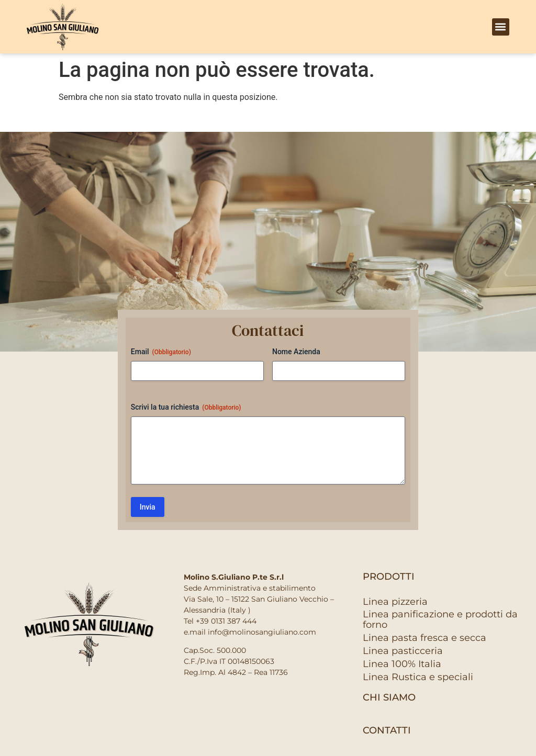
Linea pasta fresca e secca (425, 638)
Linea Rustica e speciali (418, 677)
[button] (501, 27)
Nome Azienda (296, 352)
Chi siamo (389, 697)
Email (161, 352)
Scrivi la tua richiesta (186, 408)
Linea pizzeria (395, 602)
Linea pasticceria (403, 651)
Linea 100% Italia (402, 664)
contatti (387, 730)
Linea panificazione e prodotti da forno (440, 619)
